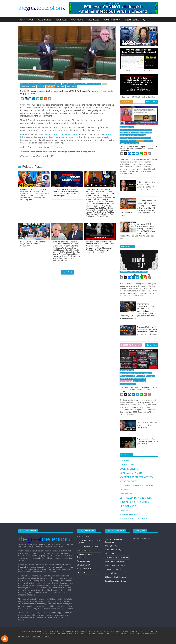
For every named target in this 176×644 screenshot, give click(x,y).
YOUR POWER (77, 20)
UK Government (83, 565)
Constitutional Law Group (115, 581)
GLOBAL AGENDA (132, 20)
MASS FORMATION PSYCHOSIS (134, 519)
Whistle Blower (71, 87)
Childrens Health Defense (116, 577)
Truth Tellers (60, 87)
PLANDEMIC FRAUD (112, 20)
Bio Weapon (147, 130)
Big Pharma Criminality (28, 84)
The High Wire (111, 546)
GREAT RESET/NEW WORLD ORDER (136, 498)
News (105, 84)
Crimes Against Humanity (127, 376)
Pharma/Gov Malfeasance (128, 141)
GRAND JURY (126, 490)
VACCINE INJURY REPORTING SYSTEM (137, 477)
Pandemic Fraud (84, 561)
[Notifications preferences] (5, 639)
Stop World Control (113, 569)
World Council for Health (115, 565)
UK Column (110, 554)
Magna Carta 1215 (84, 569)
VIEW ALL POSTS (152, 102)
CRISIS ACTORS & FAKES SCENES (134, 502)
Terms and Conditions (41, 636)
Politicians (41, 87)
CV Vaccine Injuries (126, 132)
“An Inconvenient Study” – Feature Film (136, 275)
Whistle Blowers (84, 551)
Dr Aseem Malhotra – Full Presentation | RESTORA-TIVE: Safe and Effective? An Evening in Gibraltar (147, 331)
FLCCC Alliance (111, 573)
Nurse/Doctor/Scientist (28, 87)
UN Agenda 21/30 (125, 143)
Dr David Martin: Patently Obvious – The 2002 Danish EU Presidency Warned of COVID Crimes (138, 389)
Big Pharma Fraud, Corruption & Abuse (49, 84)
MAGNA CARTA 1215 (129, 514)
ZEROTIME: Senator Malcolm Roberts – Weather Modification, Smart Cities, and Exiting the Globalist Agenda (66, 192)
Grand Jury (81, 573)
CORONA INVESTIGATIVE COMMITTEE (137, 485)
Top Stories (50, 87)
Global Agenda (147, 132)
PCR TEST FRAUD (27, 20)
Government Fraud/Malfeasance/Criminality (87, 84)
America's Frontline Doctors (116, 561)
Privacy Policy (24, 636)
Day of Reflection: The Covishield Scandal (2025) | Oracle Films (147, 441)
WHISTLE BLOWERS (129, 481)
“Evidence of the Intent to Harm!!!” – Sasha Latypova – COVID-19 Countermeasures (147, 186)
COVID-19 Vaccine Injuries (88, 547)
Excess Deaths (67, 84)
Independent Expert (126, 381)
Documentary (124, 272)
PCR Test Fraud (83, 536)
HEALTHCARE (61, 20)
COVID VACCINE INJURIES (131, 473)
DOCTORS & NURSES (129, 469)
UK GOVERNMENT (128, 506)
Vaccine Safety (143, 272)
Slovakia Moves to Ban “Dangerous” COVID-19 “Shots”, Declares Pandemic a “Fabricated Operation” (138, 149)
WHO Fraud (135, 143)
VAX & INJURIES (45, 20)
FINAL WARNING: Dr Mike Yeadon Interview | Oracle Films (147, 425)
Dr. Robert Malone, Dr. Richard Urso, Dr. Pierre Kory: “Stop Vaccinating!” (32, 244)
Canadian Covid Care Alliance (117, 558)
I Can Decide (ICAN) (113, 550)
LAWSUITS (124, 510)
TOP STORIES (126, 461)
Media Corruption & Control (128, 138)
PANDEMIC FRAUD (128, 494)
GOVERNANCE (93, 20)
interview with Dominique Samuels (62, 135)
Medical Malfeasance (144, 138)
